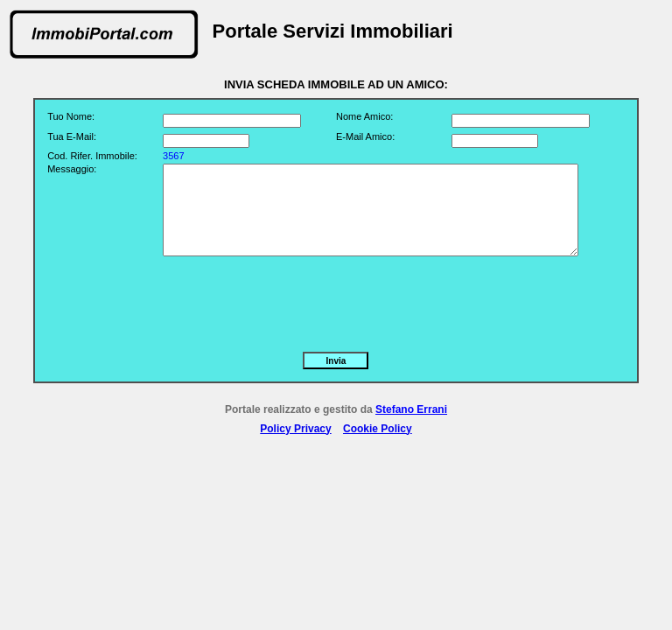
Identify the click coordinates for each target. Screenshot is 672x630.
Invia (336, 361)
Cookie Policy (378, 429)
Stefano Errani (411, 409)
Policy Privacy (295, 429)
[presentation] (296, 300)
